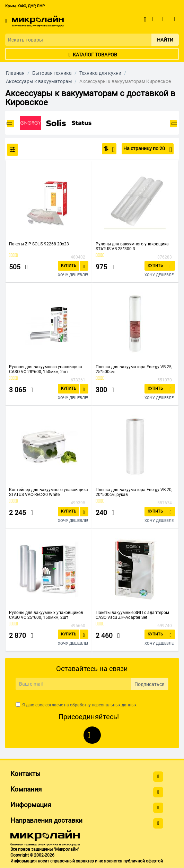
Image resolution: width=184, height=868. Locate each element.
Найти (165, 40)
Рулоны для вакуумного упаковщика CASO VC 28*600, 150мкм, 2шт (46, 369)
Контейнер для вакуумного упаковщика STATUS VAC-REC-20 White (49, 492)
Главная (15, 73)
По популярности (111, 150)
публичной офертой (143, 861)
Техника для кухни (100, 73)
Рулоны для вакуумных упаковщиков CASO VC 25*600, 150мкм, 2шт (46, 615)
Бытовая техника (52, 73)
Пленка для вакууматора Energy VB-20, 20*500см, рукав (134, 492)
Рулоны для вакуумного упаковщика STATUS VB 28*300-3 (132, 246)
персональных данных (114, 705)
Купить (69, 266)
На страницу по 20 (148, 150)
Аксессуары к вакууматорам (39, 81)
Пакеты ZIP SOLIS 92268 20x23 (39, 244)
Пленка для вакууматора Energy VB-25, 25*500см (134, 369)
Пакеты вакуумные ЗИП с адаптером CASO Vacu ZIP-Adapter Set (132, 615)
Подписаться (150, 684)
